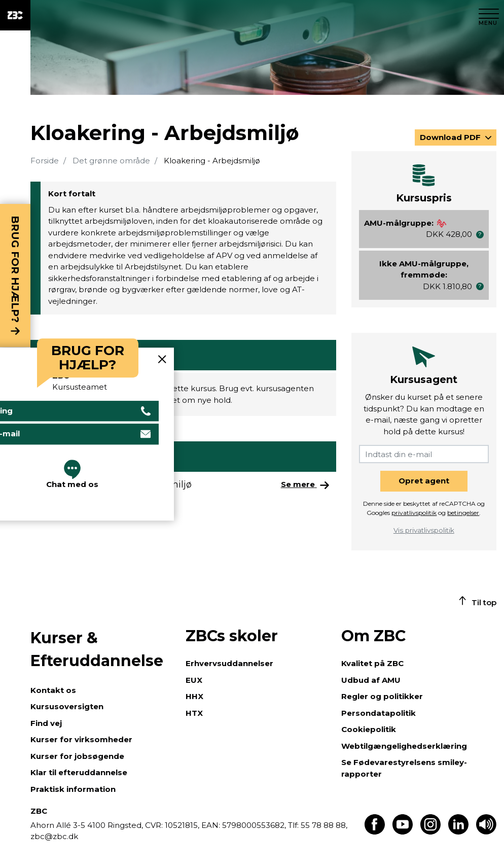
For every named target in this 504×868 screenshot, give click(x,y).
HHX (194, 696)
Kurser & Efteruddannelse (97, 649)
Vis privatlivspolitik (424, 530)
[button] (480, 235)
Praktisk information (73, 789)
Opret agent (424, 481)
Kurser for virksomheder (81, 739)
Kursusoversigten (67, 706)
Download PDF (451, 137)
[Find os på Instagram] (430, 832)
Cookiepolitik (369, 729)
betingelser (463, 513)
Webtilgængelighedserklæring (404, 746)
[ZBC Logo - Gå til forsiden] (15, 15)
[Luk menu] (489, 15)
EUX (194, 680)
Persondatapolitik (379, 713)
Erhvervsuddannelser (229, 663)
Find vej (46, 723)
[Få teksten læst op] (486, 832)
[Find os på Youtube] (403, 832)
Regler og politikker (382, 696)
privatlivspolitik (414, 513)
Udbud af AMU (371, 680)
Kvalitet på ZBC (372, 663)
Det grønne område (111, 161)
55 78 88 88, (323, 825)
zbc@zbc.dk (54, 836)
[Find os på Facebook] (375, 832)
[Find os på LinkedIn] (458, 832)
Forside (45, 161)
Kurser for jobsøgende (77, 756)
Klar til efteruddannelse (79, 772)
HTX (194, 713)
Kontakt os (53, 690)
